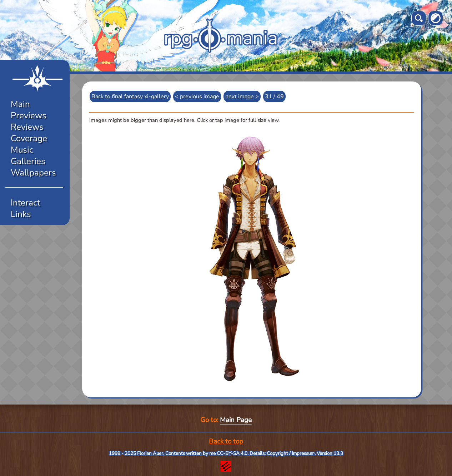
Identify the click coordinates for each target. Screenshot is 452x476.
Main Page (236, 420)
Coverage (29, 138)
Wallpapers (33, 173)
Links (21, 214)
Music (22, 150)
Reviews (27, 127)
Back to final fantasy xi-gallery (130, 96)
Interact (25, 203)
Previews (29, 115)
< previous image (197, 96)
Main (20, 104)
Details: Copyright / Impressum (282, 453)
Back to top (226, 441)
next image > (242, 96)
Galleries (28, 161)
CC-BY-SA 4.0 (232, 453)
